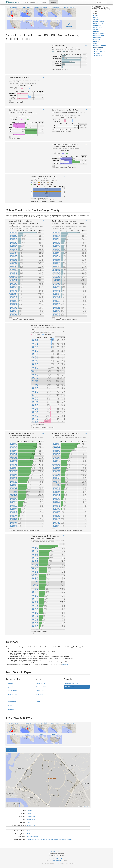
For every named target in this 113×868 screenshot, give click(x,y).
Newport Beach (31, 819)
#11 (86, 433)
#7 (43, 221)
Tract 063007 (70, 840)
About (52, 852)
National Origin (12, 702)
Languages (11, 709)
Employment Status (42, 687)
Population (10, 683)
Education (53, 2)
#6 (65, 176)
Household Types (12, 694)
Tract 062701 (46, 840)
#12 (64, 536)
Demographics (35, 2)
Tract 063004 (54, 840)
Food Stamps (40, 691)
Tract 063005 (62, 840)
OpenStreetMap (57, 860)
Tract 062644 (38, 840)
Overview (25, 2)
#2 (43, 78)
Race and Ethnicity (13, 691)
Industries (39, 698)
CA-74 (29, 834)
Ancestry (10, 705)
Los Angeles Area (32, 816)
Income (45, 2)
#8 (86, 221)
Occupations (40, 694)
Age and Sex (11, 687)
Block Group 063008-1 (33, 837)
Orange (29, 813)
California (29, 810)
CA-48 (29, 828)
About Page (65, 665)
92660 (29, 822)
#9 (65, 325)
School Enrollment (70, 687)
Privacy (60, 852)
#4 (86, 110)
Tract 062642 (30, 840)
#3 (43, 110)
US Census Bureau (60, 859)
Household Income (41, 683)
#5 (86, 144)
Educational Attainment (71, 683)
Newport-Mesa (31, 825)
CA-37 (29, 831)
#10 (43, 433)
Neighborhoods (12, 750)
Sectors (38, 702)
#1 (86, 45)
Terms (56, 852)
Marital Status (11, 698)
